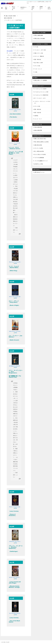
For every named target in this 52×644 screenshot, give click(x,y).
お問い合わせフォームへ (39, 172)
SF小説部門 (10, 51)
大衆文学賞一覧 (33, 8)
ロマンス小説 (37, 66)
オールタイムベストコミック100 (41, 92)
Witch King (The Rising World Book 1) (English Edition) (15, 262)
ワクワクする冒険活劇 (39, 158)
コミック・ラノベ (38, 119)
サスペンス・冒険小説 (39, 56)
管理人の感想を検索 (39, 35)
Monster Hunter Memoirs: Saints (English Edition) (15, 577)
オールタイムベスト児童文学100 (41, 95)
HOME (11, 16)
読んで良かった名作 (39, 63)
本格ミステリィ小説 (39, 53)
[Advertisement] (42, 20)
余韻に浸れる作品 (38, 145)
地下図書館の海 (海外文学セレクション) (15, 366)
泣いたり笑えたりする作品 (40, 154)
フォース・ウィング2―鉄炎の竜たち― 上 (15, 143)
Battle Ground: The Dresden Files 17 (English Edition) (15, 331)
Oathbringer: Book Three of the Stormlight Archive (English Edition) (15, 541)
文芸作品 (36, 116)
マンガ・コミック (38, 69)
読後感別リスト (41, 8)
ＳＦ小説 (36, 47)
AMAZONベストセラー (23, 8)
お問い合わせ (49, 8)
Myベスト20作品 (14, 8)
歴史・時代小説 (38, 59)
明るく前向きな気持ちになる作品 (41, 142)
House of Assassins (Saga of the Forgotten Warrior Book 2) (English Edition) (15, 507)
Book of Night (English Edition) (15, 297)
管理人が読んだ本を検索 (39, 39)
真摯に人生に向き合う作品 (40, 139)
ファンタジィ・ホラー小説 (40, 50)
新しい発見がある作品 (39, 151)
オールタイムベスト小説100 (40, 89)
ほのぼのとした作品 (39, 164)
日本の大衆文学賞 (38, 127)
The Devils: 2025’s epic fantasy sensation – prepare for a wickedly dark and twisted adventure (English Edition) (15, 110)
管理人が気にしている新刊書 (40, 80)
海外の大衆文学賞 (38, 130)
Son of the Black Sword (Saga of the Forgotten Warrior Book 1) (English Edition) (15, 613)
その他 (36, 72)
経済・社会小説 (38, 113)
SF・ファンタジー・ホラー (40, 98)
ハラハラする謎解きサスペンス (41, 161)
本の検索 (6, 8)
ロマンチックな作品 (39, 148)
